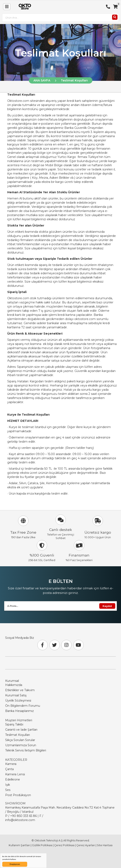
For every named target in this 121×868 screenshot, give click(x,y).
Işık (8, 785)
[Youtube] (78, 645)
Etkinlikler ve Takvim (20, 690)
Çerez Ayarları (86, 845)
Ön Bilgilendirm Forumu (23, 706)
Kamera (11, 764)
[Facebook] (43, 645)
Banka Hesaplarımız (20, 711)
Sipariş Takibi (14, 724)
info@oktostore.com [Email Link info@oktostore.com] (20, 820)
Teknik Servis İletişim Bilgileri (26, 750)
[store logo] (24, 7)
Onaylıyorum (15, 864)
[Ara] (115, 17)
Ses (8, 790)
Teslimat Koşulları (74, 80)
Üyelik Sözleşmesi (18, 701)
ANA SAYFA (42, 80)
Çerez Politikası (64, 845)
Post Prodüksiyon (18, 795)
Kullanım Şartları (19, 845)
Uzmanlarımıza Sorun (21, 745)
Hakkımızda (14, 685)
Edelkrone (13, 779)
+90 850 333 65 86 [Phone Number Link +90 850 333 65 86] (23, 816)
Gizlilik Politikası (42, 845)
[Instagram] (66, 645)
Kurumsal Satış (16, 695)
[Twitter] (55, 645)
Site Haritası (105, 845)
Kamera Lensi (15, 774)
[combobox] (60, 18)
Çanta (9, 769)
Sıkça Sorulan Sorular (20, 740)
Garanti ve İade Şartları (21, 730)
